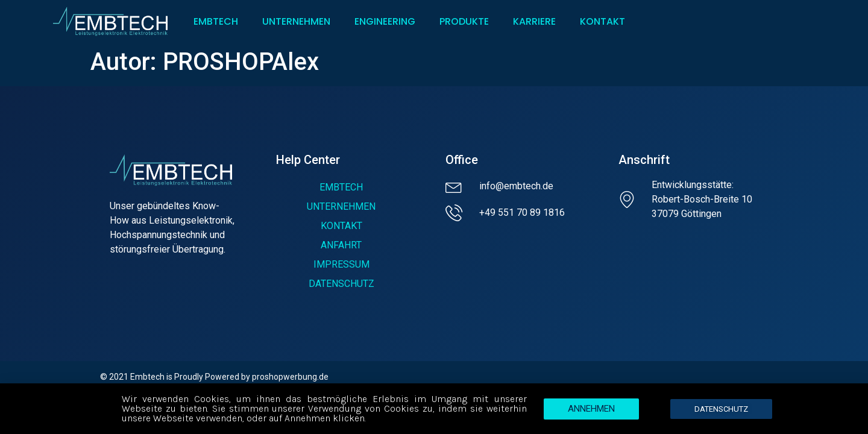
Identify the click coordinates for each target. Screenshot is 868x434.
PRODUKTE (464, 21)
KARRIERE (534, 21)
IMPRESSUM (341, 264)
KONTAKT (605, 21)
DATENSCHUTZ (341, 284)
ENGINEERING (385, 21)
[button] (591, 411)
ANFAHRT (341, 245)
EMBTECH (216, 21)
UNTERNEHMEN (296, 21)
